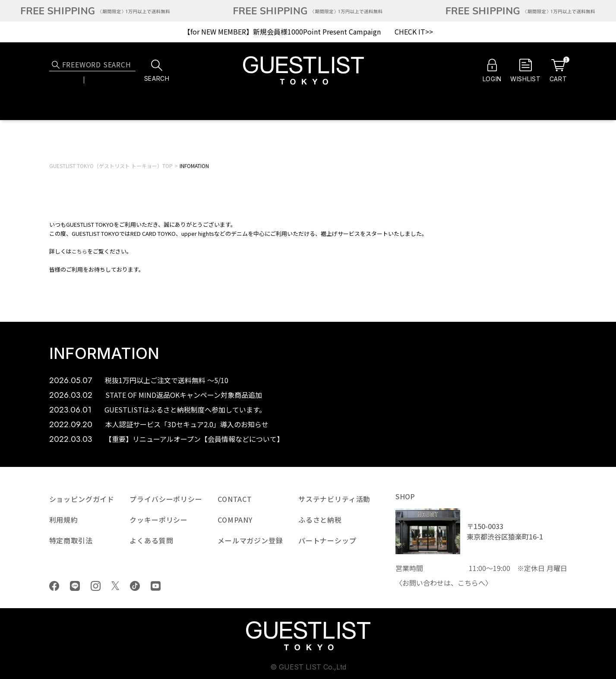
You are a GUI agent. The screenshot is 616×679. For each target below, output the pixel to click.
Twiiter (115, 586)
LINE (75, 586)
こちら (79, 251)
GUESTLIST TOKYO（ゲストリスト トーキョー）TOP (111, 166)
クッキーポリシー (159, 520)
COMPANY (235, 520)
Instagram (96, 586)
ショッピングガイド (82, 499)
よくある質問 (151, 540)
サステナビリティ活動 (334, 499)
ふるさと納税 (320, 520)
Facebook (54, 586)
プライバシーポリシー (166, 499)
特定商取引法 (71, 540)
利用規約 (64, 520)
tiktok (135, 586)
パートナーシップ (327, 540)
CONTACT (235, 499)
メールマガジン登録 (250, 540)
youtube (156, 586)
